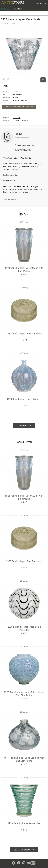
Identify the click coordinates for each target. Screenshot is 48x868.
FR (38, 4)
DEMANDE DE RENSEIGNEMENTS (19, 107)
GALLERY (18, 150)
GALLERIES (18, 9)
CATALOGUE (6, 9)
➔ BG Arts (17, 118)
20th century (12, 199)
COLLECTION (27, 150)
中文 (45, 4)
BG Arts (19, 134)
